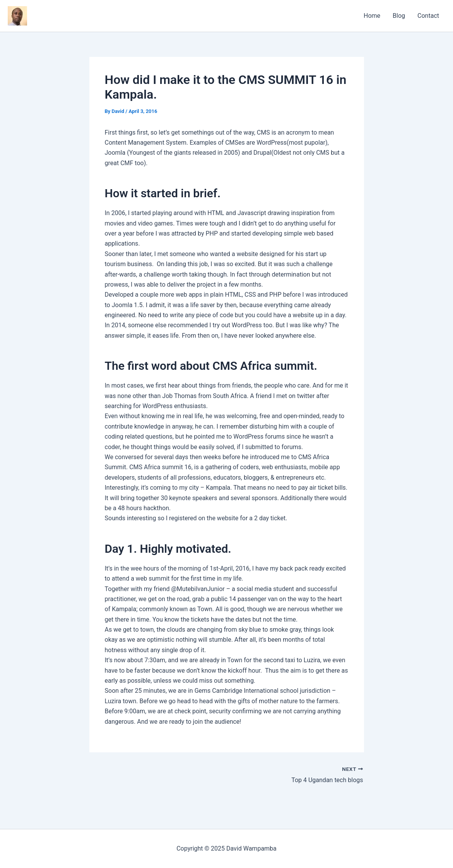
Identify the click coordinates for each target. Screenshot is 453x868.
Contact (428, 16)
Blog (399, 16)
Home (372, 16)
